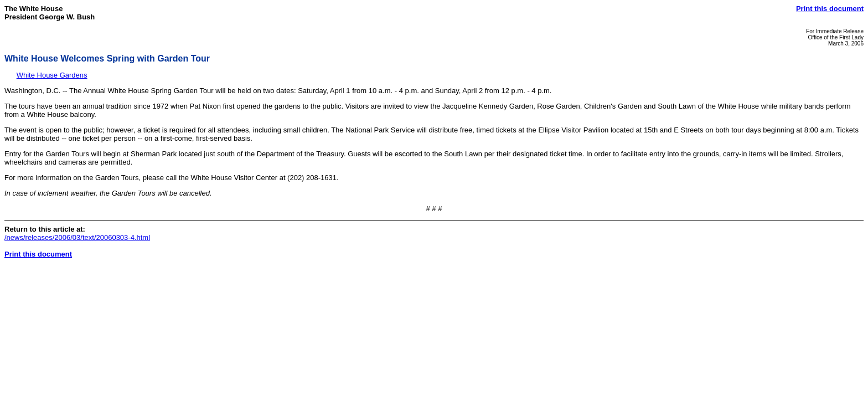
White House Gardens (52, 75)
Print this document (830, 9)
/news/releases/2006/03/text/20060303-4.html (77, 237)
